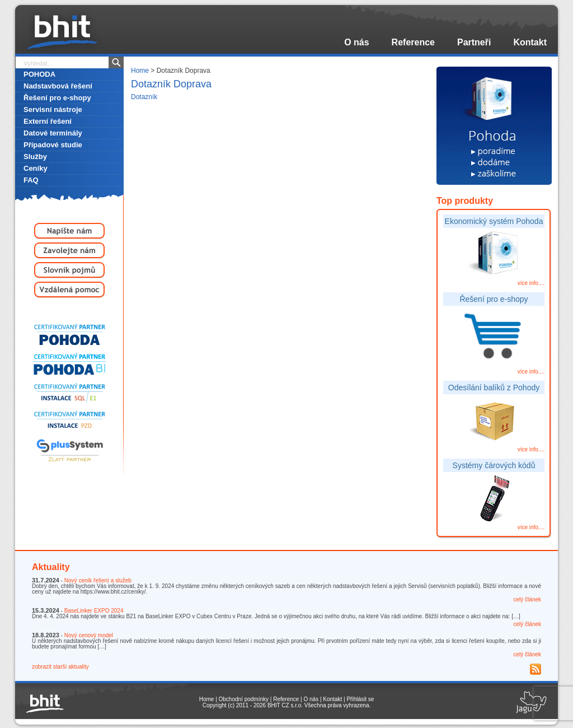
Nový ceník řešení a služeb (98, 580)
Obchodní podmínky (244, 699)
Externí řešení (48, 121)
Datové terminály (53, 133)
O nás (356, 42)
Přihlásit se (360, 699)
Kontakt (530, 42)
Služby (35, 157)
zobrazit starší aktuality (60, 667)
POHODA (39, 74)
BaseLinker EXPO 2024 (94, 611)
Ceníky (36, 168)
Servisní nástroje (53, 109)
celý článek (527, 599)
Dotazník (144, 97)
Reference (413, 42)
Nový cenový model (89, 635)
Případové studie (53, 145)
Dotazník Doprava (171, 84)
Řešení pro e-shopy (57, 98)
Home (140, 71)
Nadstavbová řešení (58, 86)
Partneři (474, 42)
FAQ (31, 180)
